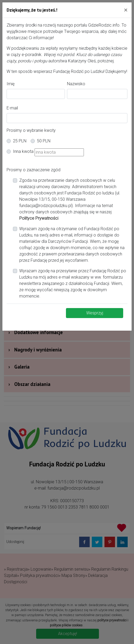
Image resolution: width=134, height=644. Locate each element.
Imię (11, 84)
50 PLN (44, 141)
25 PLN (20, 141)
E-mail (12, 108)
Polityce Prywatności (39, 218)
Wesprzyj (95, 313)
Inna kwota (23, 151)
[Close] (126, 10)
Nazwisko (76, 84)
